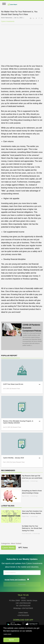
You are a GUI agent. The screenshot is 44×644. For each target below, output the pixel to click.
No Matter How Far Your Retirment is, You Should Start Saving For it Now (32, 528)
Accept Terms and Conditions (15, 580)
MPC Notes (23, 548)
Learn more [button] (7, 634)
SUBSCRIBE (22, 584)
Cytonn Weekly (8, 548)
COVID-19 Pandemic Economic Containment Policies (32, 335)
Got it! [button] (11, 640)
